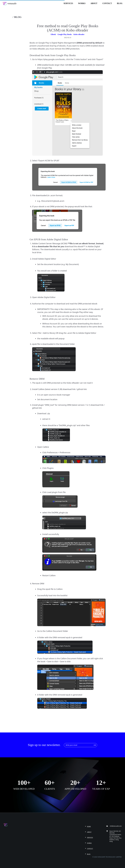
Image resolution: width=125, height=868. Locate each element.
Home (89, 826)
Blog (120, 3)
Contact (107, 3)
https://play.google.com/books (51, 59)
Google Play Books (65, 34)
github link (82, 389)
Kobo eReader (79, 34)
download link (69, 389)
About (94, 3)
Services (68, 3)
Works (82, 3)
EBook (53, 34)
